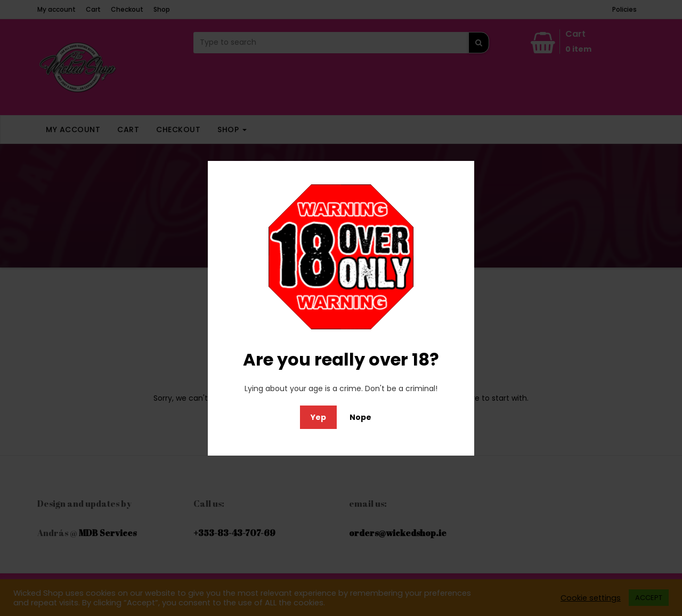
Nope (360, 417)
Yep (318, 417)
